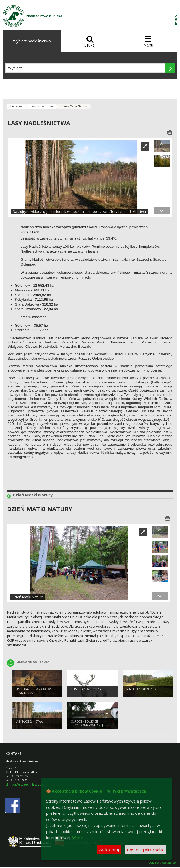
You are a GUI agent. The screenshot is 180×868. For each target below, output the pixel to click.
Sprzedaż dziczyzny (86, 689)
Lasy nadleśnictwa (42, 106)
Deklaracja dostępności (163, 863)
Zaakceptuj (109, 850)
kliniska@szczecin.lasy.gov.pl (26, 784)
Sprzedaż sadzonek (141, 689)
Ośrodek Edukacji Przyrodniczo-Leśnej (87, 723)
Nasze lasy (16, 106)
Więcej (78, 837)
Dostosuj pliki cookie (146, 850)
